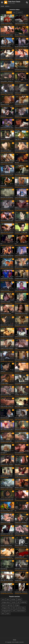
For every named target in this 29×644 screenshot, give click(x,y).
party (6, 94)
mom (3, 599)
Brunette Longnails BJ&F (6, 441)
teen (23, 59)
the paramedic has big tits (7, 35)
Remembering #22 (5, 418)
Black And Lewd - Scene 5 (6, 58)
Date (14, 12)
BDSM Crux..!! (18, 81)
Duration (20, 12)
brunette (3, 25)
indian (16, 59)
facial (21, 477)
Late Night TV (4, 453)
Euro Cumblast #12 (19, 453)
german (10, 605)
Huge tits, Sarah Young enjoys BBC (7, 348)
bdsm (24, 83)
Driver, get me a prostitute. (7, 580)
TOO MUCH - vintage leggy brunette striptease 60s (22, 232)
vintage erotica (6, 608)
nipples (11, 117)
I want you (3, 371)
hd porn (26, 71)
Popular (9, 12)
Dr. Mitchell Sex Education (21, 441)
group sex (7, 593)
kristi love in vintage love (6, 557)
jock (26, 489)
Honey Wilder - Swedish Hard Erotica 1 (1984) (7, 81)
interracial (7, 59)
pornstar (11, 164)
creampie (7, 408)
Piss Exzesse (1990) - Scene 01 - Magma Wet (7, 511)
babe (16, 25)
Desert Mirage (4, 569)
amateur (3, 48)
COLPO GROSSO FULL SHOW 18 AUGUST (22, 255)
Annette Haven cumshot (6, 546)
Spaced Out (3, 116)
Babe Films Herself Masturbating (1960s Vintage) (7, 197)
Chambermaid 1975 (19, 557)
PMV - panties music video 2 (7, 429)
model (13, 500)
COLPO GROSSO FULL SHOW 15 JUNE (7, 267)
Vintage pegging (4, 383)
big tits (5, 234)
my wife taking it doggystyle (21, 46)
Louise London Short (20, 221)
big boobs (12, 36)
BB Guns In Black (19, 267)
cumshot (11, 83)
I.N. (16, 499)
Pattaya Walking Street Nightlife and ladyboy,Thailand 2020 (7, 174)
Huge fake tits (18, 139)
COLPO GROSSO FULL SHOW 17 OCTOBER (7, 128)
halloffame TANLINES (5, 302)
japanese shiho (19, 371)
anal (2, 71)
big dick (7, 48)
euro (24, 431)
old (18, 602)
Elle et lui (17, 162)
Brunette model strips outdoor (7, 499)
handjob (12, 442)
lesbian (20, 59)
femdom (24, 477)
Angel (16, 348)
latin (24, 547)
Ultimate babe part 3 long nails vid (22, 313)
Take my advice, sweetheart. (22, 128)
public (9, 94)
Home (2, 6)
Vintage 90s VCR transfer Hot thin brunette (7, 337)
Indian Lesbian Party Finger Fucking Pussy (22, 58)
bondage (6, 222)
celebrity (7, 25)
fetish (14, 48)
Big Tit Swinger (18, 302)
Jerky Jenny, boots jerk (6, 313)
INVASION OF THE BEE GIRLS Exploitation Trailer (7, 534)
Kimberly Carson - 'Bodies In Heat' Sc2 (7, 464)
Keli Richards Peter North (6, 476)
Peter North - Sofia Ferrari (21, 569)
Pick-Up (2, 360)
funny (25, 36)
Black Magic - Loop (19, 406)
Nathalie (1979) (18, 116)
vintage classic (6, 602)
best (3, 613)
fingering (7, 164)
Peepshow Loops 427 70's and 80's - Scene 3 (22, 104)
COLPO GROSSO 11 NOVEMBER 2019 (22, 290)
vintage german (6, 611)
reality (12, 94)
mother (13, 599)
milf (14, 25)
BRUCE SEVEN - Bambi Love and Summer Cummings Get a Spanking (7, 325)
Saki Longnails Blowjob (6, 151)
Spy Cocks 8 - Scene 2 (6, 46)
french (14, 245)
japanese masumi (5, 104)
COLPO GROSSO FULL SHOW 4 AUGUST (22, 197)
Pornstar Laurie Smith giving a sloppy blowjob (22, 418)
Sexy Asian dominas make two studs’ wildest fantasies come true (7, 221)
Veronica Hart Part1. (20, 174)
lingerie (14, 280)
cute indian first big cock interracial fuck (22, 186)
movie (14, 602)
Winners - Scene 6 (19, 488)
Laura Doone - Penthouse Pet (22, 592)
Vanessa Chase (4, 70)
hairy (23, 94)
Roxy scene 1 (18, 464)
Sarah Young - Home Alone (7, 162)
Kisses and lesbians (5, 209)
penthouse (26, 593)
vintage (11, 25)
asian (2, 106)
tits (9, 36)
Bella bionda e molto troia (21, 429)
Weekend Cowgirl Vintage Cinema (7, 488)
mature (25, 48)
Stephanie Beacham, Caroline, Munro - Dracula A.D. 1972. (22, 23)
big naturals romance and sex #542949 (22, 325)
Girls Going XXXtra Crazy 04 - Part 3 (7, 93)
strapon (11, 384)
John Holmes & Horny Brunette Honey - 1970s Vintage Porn (22, 209)
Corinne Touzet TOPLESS (6, 23)
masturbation (8, 199)
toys (13, 524)
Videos (8, 6)
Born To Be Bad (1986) (6, 395)
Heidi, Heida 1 (4, 186)
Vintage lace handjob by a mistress (22, 476)
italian (19, 599)
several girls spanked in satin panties (22, 383)
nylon (8, 613)
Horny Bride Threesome (6, 592)
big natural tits (23, 326)
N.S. (2, 244)
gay (24, 489)
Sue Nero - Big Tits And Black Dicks (22, 395)
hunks (18, 535)
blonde (19, 25)
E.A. (16, 244)
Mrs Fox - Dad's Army (20, 35)
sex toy (21, 350)
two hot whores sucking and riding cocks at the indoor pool (22, 151)
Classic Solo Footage (5, 522)
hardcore (9, 71)
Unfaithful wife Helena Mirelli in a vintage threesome (22, 279)
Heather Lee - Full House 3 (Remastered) (22, 522)
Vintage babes (18, 580)
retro (13, 257)
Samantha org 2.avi (5, 139)
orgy (12, 222)
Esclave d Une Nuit (5, 290)
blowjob (10, 48)
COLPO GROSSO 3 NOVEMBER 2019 (7, 279)
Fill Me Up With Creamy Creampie (7, 406)
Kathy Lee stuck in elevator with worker (7, 232)
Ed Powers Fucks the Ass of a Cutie (22, 70)
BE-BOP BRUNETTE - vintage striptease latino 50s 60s (22, 546)
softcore (25, 234)
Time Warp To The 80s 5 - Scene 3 (22, 534)
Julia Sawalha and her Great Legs (22, 360)
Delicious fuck (18, 93)
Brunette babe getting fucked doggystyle (7, 255)
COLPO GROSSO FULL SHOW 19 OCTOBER (22, 337)
